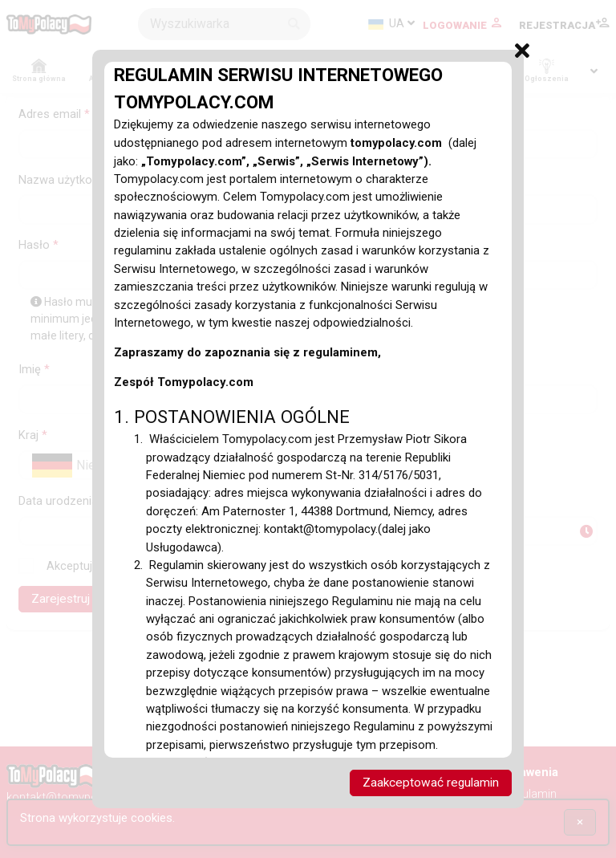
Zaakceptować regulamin (429, 783)
